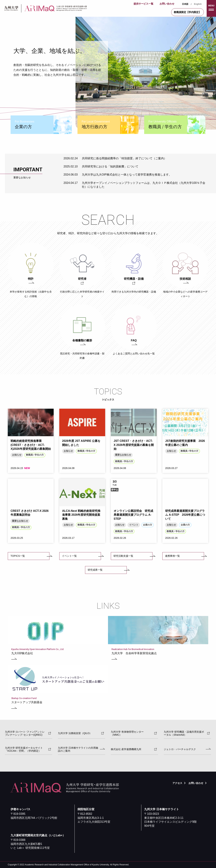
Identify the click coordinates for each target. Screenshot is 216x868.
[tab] (41, 125)
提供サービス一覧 (143, 4)
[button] (211, 8)
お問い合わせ (167, 4)
